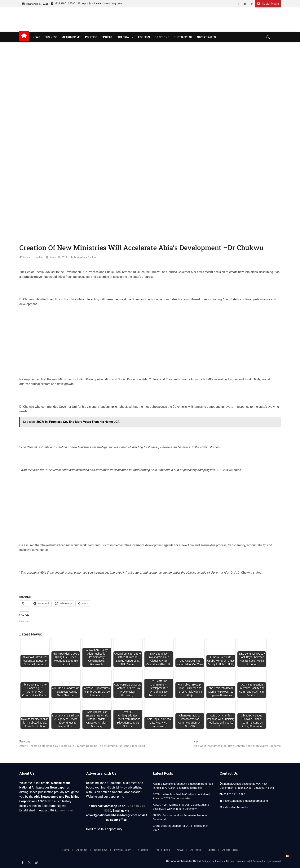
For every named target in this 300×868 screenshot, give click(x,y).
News (36, 37)
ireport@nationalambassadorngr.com (100, 3)
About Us (82, 850)
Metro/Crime (71, 37)
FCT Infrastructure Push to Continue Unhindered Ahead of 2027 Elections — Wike (181, 796)
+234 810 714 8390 (63, 3)
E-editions (162, 37)
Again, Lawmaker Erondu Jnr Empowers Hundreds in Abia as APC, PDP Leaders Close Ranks (183, 786)
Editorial (123, 37)
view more (65, 810)
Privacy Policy (122, 850)
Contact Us (101, 850)
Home (66, 850)
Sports (107, 37)
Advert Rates (206, 37)
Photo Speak (183, 37)
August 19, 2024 (58, 257)
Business (51, 37)
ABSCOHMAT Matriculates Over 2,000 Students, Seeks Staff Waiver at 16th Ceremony (181, 807)
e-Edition (143, 850)
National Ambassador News (183, 861)
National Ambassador (234, 807)
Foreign (144, 37)
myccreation (242, 861)
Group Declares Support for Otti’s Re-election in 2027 (181, 828)
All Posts (196, 850)
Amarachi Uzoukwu (33, 257)
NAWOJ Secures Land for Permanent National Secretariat (180, 817)
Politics (91, 37)
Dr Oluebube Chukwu (85, 257)
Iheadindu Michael (225, 861)
